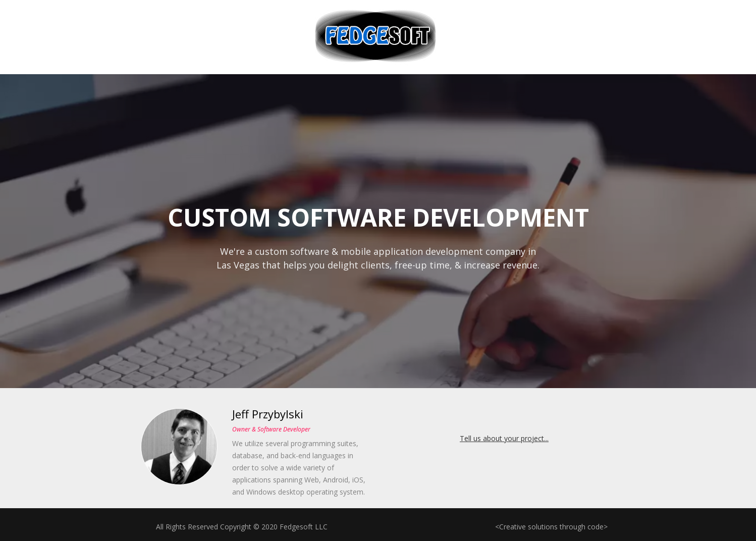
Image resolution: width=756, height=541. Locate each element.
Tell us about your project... (504, 438)
